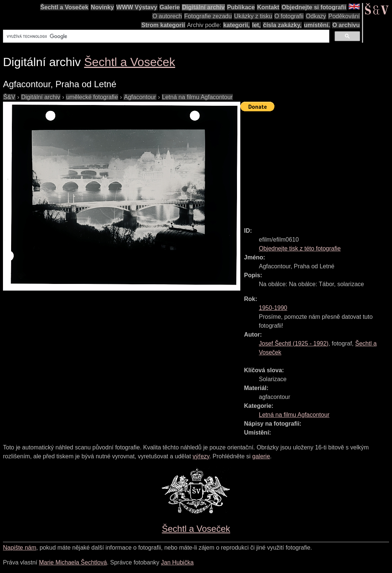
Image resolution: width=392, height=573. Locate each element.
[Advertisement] (316, 166)
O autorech (167, 16)
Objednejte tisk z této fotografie (300, 248)
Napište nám (20, 548)
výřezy (201, 456)
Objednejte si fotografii (314, 7)
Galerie (169, 7)
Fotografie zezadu (208, 16)
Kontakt (268, 7)
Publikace (241, 7)
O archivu (346, 25)
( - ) (294, 343)
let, (256, 25)
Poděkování (344, 16)
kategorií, (236, 25)
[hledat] (165, 36)
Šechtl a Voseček (65, 7)
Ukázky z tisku (253, 16)
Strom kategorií (163, 25)
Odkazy (316, 16)
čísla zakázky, (282, 25)
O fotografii (289, 16)
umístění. (317, 25)
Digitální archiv (203, 7)
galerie (261, 456)
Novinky (102, 7)
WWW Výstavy (137, 7)
